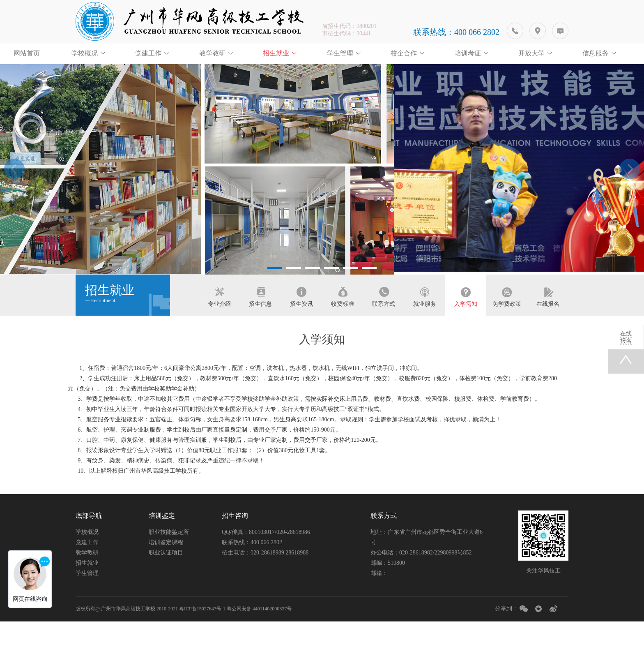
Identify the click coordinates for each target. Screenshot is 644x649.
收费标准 (343, 327)
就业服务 (425, 327)
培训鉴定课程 (166, 570)
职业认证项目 (166, 580)
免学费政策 (507, 327)
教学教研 (212, 53)
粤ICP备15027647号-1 (202, 636)
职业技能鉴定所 (169, 560)
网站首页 (27, 53)
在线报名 (548, 327)
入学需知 (466, 327)
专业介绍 (219, 327)
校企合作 (404, 53)
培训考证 (468, 53)
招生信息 (260, 327)
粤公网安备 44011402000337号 (259, 636)
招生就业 (276, 53)
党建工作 (148, 53)
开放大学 (531, 53)
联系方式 (384, 327)
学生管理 (340, 53)
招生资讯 (301, 327)
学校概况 (85, 53)
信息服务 (596, 53)
